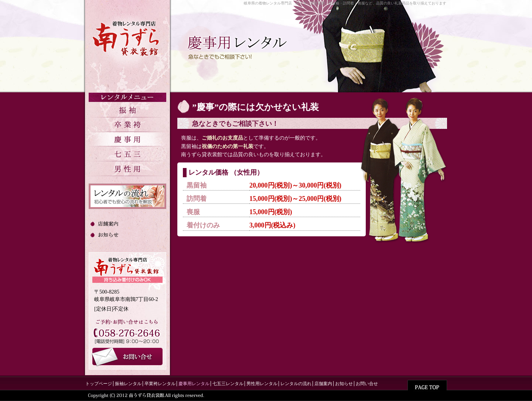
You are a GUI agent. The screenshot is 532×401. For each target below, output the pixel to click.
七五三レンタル (228, 384)
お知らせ (344, 384)
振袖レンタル (128, 384)
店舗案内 (323, 384)
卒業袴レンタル (160, 384)
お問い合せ (367, 384)
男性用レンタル (262, 384)
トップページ (99, 384)
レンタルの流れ (296, 384)
